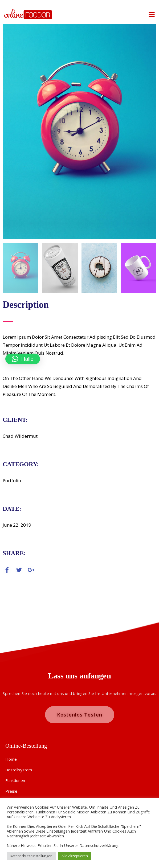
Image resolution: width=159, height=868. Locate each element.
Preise (11, 791)
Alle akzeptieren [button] (75, 856)
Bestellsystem (19, 770)
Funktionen (15, 780)
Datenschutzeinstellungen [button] (31, 856)
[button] (23, 359)
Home (11, 759)
